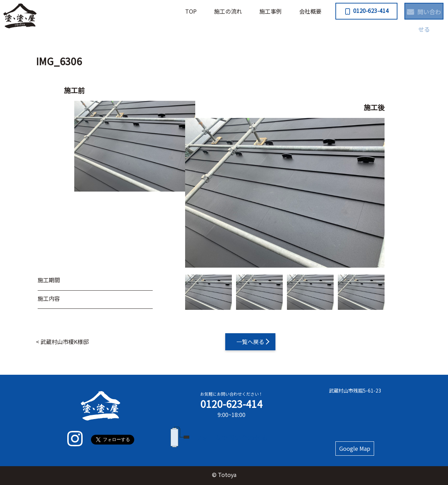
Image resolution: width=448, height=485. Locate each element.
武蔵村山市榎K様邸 (64, 342)
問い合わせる (415, 10)
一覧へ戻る (250, 342)
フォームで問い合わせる (231, 437)
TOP (165, 11)
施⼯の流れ (203, 11)
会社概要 (285, 11)
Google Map (355, 448)
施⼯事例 (245, 11)
